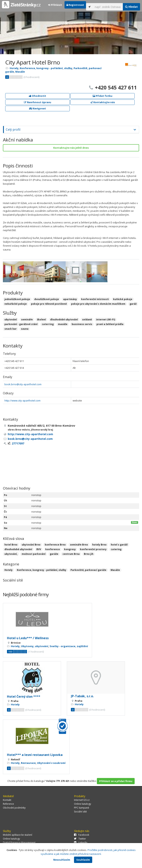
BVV (39, 549)
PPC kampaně (82, 808)
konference (53, 549)
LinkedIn (81, 843)
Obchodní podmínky (14, 808)
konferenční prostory (93, 549)
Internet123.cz (82, 800)
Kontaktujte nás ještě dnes (71, 148)
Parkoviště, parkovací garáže (88, 570)
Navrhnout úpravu (37, 102)
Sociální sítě (80, 812)
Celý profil (13, 130)
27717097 (18, 443)
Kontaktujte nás (103, 102)
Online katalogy (83, 804)
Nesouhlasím (62, 860)
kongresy (70, 549)
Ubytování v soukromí (51, 763)
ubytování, (11, 554)
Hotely (14, 68)
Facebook (82, 835)
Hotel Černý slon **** (24, 696)
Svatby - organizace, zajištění (69, 646)
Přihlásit (55, 5)
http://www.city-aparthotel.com (22, 401)
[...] (108, 7)
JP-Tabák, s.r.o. (82, 696)
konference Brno (55, 545)
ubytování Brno (31, 545)
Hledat (131, 7)
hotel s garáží (119, 545)
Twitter (80, 839)
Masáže (20, 72)
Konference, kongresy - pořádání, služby (46, 68)
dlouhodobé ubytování (18, 549)
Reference (8, 804)
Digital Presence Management (19, 843)
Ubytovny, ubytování (35, 646)
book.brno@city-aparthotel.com (23, 384)
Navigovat (37, 108)
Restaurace (28, 763)
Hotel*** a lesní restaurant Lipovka (35, 755)
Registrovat (75, 5)
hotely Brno (99, 545)
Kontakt (7, 800)
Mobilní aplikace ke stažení (18, 835)
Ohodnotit (37, 96)
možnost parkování (34, 554)
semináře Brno (79, 545)
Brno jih (89, 554)
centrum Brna (71, 554)
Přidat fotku (102, 96)
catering (116, 549)
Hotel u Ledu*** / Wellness (28, 638)
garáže (54, 554)
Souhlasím (83, 860)
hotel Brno (11, 545)
